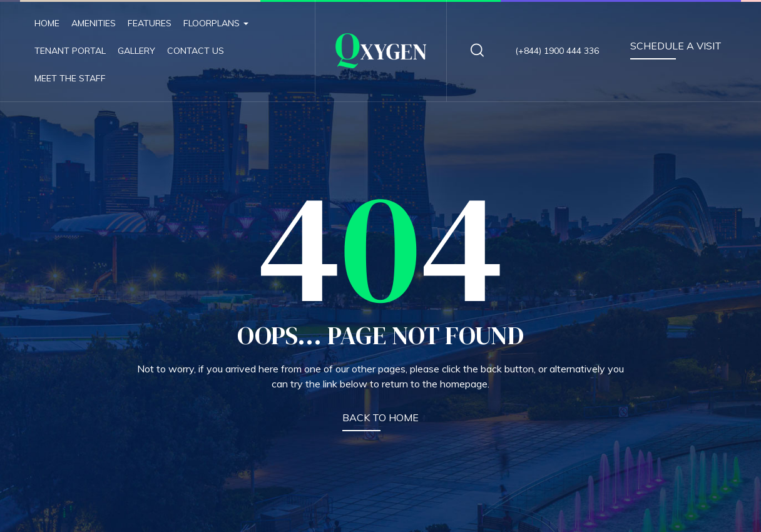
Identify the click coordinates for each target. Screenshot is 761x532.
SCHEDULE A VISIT (676, 46)
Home (47, 23)
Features (150, 23)
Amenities (94, 23)
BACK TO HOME (380, 417)
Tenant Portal (70, 51)
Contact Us (196, 51)
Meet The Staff (70, 78)
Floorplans (216, 23)
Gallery (136, 51)
